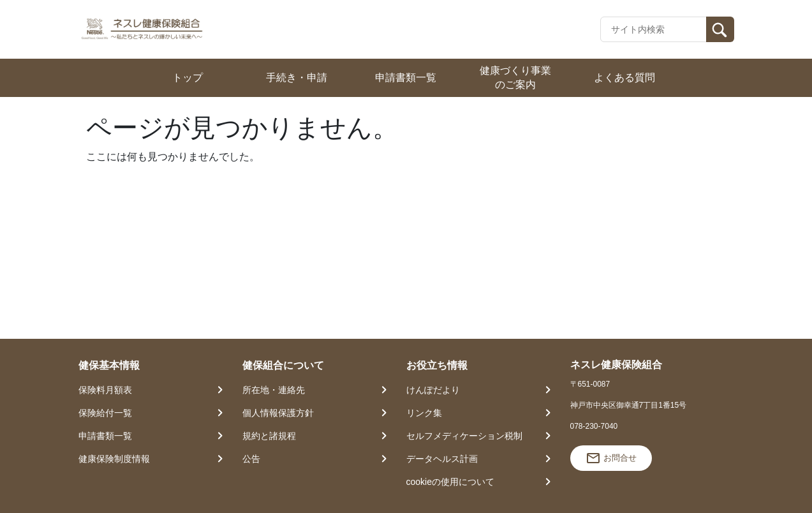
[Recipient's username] (653, 29)
